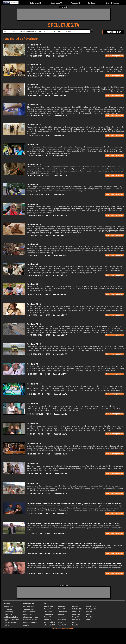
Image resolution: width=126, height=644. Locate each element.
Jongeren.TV (63, 606)
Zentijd (26, 625)
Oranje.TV (75, 617)
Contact (91, 3)
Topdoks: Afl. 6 (34, 105)
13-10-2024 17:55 (35, 374)
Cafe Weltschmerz (11, 623)
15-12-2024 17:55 (35, 255)
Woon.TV (89, 620)
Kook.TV (61, 614)
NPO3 (48, 56)
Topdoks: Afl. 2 (34, 184)
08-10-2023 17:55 (35, 574)
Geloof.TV (48, 620)
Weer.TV (89, 617)
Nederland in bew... (31, 620)
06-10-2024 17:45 (35, 394)
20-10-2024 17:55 (35, 354)
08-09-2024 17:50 (35, 474)
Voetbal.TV (90, 614)
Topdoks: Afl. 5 (34, 125)
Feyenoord (8, 615)
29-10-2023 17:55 (35, 514)
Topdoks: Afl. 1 (34, 204)
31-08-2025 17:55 (35, 215)
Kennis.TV (61, 609)
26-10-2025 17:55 (35, 56)
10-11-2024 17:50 (35, 294)
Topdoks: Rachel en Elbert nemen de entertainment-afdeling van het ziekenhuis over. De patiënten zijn (75, 504)
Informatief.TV (49, 625)
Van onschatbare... (30, 612)
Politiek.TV (76, 620)
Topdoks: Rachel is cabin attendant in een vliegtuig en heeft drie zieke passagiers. (65, 543)
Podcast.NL (76, 3)
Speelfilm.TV (91, 606)
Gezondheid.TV (60, 56)
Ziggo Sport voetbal (12, 620)
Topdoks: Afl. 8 (34, 65)
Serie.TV (75, 625)
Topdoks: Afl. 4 (34, 145)
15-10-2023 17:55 (35, 554)
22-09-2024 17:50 (35, 434)
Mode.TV (61, 622)
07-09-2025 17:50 (35, 195)
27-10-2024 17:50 (35, 335)
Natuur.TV (76, 606)
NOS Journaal (29, 607)
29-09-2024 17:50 (35, 414)
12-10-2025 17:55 (35, 96)
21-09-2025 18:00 (35, 156)
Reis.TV (75, 622)
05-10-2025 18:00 (35, 116)
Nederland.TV (56, 3)
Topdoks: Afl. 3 (34, 165)
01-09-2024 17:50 (35, 494)
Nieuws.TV (76, 612)
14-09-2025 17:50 (35, 176)
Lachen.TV (62, 617)
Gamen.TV (48, 617)
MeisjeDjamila (9, 607)
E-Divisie (7, 625)
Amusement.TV (49, 606)
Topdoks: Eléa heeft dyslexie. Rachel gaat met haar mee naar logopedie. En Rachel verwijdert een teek (74, 563)
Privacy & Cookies (112, 3)
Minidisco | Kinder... (11, 617)
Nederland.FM (35, 3)
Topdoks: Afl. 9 (34, 45)
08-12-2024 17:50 (35, 275)
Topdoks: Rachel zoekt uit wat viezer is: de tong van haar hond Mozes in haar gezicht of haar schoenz (74, 524)
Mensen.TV (62, 620)
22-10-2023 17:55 (35, 534)
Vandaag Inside (29, 609)
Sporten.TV (90, 612)
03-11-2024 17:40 (35, 315)
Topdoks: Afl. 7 (34, 85)
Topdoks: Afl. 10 (34, 304)
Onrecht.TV (76, 614)
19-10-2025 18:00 (35, 76)
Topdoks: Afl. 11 (34, 284)
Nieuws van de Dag (31, 617)
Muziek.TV (62, 625)
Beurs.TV (47, 609)
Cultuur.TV (48, 612)
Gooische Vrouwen (30, 623)
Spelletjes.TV (91, 609)
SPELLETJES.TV (64, 25)
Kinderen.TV (62, 612)
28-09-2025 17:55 (35, 136)
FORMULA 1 (8, 609)
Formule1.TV (48, 614)
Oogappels (28, 615)
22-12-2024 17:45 (35, 235)
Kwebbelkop (8, 612)
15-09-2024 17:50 (35, 454)
